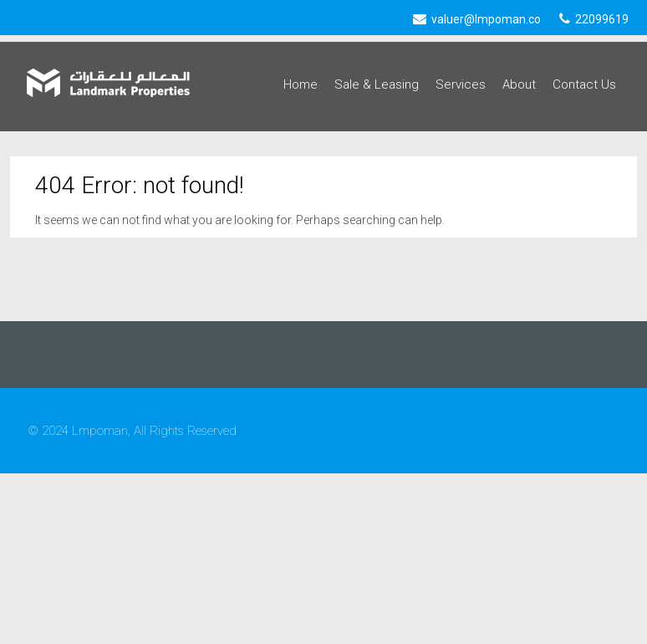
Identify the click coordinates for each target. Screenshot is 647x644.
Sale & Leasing (377, 84)
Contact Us (584, 84)
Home (301, 84)
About (519, 84)
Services (461, 84)
